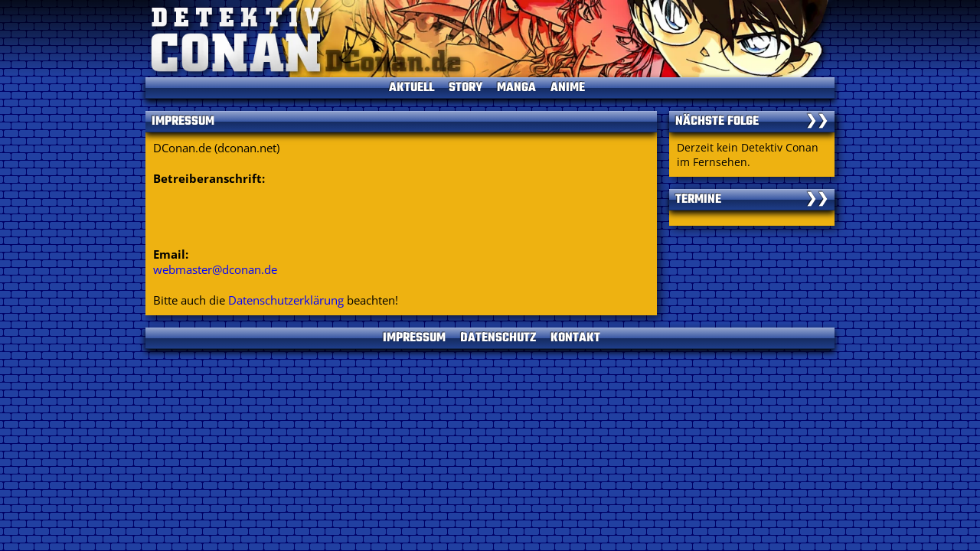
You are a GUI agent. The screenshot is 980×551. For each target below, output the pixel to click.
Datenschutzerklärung (286, 300)
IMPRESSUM (414, 338)
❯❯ (817, 122)
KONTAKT (575, 338)
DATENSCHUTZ (498, 338)
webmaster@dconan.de (215, 269)
